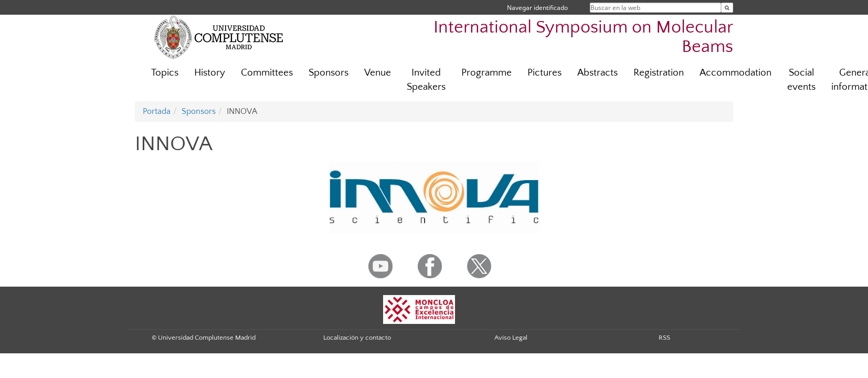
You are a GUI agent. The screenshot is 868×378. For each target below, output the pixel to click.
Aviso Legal (511, 338)
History (210, 73)
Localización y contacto (357, 338)
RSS (664, 338)
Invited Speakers (426, 80)
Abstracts (597, 73)
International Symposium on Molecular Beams (583, 37)
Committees (267, 73)
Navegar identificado (537, 8)
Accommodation (735, 73)
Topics (165, 73)
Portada (157, 111)
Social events (801, 80)
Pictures (544, 73)
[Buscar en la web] (727, 8)
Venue (378, 73)
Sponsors (329, 73)
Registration (659, 73)
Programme (486, 73)
